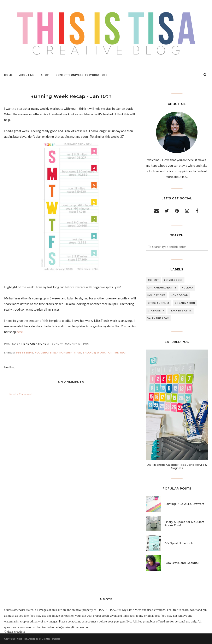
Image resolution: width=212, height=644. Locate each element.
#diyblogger (173, 280)
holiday (187, 288)
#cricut (153, 280)
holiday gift (157, 295)
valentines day (158, 318)
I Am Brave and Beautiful (182, 563)
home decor (179, 295)
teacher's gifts (181, 311)
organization (185, 303)
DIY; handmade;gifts (162, 288)
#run (77, 353)
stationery (156, 311)
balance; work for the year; (105, 353)
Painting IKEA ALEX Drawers (184, 504)
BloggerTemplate (51, 639)
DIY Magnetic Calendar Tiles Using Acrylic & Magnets (177, 466)
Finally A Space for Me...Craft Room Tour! (184, 523)
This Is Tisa (21, 639)
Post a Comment (21, 394)
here (20, 332)
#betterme (25, 353)
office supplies (159, 303)
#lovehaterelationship (53, 353)
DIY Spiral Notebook (179, 543)
